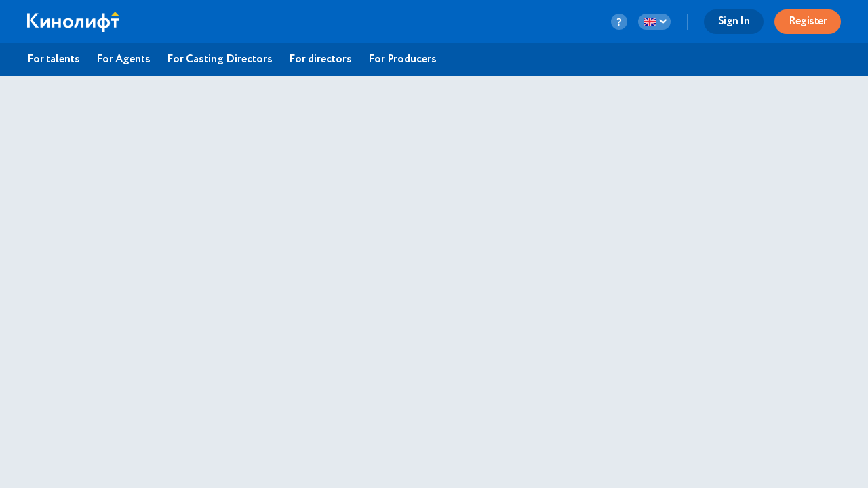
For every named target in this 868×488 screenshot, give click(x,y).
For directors (320, 60)
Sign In (734, 21)
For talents (54, 60)
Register (808, 21)
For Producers (402, 60)
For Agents (123, 60)
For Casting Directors (220, 60)
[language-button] (654, 22)
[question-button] (619, 22)
